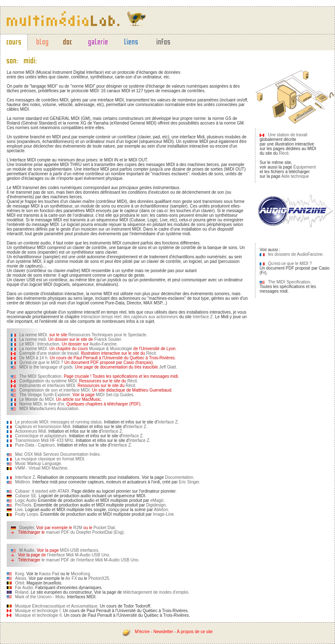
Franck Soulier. (108, 339)
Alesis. (22, 578)
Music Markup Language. (39, 464)
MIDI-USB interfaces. (80, 550)
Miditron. (23, 482)
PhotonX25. (99, 578)
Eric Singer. (189, 482)
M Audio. (27, 550)
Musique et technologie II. (39, 615)
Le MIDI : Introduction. (40, 344)
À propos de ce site (195, 632)
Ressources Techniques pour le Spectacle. (108, 335)
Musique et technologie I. (38, 611)
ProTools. (24, 505)
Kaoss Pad (49, 574)
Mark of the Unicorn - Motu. (40, 597)
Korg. (20, 574)
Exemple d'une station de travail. (49, 353)
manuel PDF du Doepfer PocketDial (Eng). (85, 532)
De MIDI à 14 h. (34, 358)
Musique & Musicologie (111, 349)
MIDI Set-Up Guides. (115, 395)
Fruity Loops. (27, 514)
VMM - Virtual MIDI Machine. (42, 468)
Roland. (22, 592)
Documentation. (180, 477)
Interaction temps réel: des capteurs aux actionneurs (129, 317)
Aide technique (295, 176)
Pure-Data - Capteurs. (36, 445)
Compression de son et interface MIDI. (55, 390)
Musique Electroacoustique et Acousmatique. (57, 606)
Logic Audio (26, 500)
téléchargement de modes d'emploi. (156, 592)
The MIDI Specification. (41, 376)
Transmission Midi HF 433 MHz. (45, 440)
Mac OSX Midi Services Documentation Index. (58, 454)
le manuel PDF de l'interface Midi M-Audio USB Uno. (90, 560)
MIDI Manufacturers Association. (49, 409)
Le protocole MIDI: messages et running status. (59, 422)
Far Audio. (25, 588)
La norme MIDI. (34, 335)
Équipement (305, 167)
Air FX (71, 578)
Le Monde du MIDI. (37, 399)
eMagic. (158, 500)
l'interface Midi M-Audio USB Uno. (79, 555)
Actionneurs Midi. (31, 431)
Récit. (152, 353)
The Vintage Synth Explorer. (45, 395)
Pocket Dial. (104, 528)
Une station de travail (288, 135)
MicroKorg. (81, 574)
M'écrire (142, 632)
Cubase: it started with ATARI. (43, 491)
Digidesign (156, 505)
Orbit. (20, 583)
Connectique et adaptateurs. (41, 436)
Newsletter (163, 632)
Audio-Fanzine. (104, 344)
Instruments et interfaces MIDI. (48, 386)
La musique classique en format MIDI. (50, 459)
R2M (78, 528)
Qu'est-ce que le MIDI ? (41, 362)
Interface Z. (203, 317)
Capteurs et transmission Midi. (43, 427)
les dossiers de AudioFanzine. (296, 254)
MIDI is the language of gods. (46, 367)
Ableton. (161, 510)
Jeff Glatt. (168, 367)
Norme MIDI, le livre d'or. (42, 404)
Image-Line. (164, 514)
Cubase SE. (26, 496)
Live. (19, 510)
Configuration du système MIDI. (49, 381)
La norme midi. (33, 339)
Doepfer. (27, 528)
